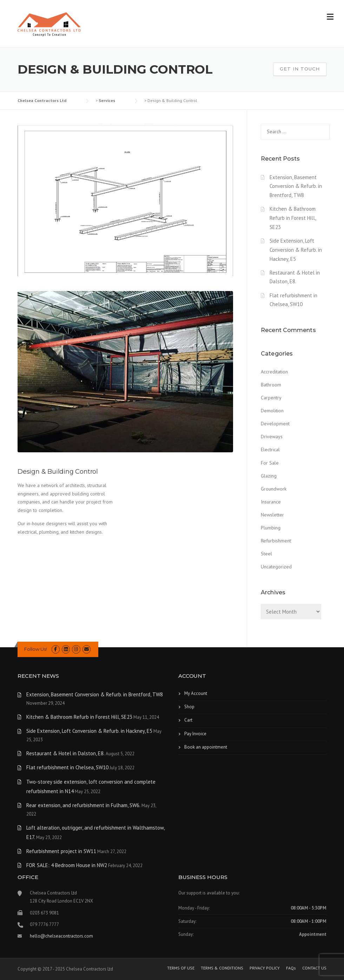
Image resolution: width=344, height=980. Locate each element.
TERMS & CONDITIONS (222, 968)
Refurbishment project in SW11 (61, 851)
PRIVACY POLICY (265, 968)
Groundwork (274, 489)
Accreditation (274, 372)
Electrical (270, 450)
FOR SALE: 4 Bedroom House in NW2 (67, 865)
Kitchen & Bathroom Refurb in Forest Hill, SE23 (293, 218)
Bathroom (271, 385)
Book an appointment (206, 747)
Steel (266, 554)
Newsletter (272, 515)
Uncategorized (276, 567)
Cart (188, 720)
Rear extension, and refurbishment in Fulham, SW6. (83, 805)
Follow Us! (36, 649)
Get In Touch (300, 69)
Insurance (271, 502)
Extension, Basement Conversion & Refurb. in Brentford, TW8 (296, 186)
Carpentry (271, 398)
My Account (196, 693)
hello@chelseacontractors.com (61, 936)
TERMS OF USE (181, 968)
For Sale (270, 463)
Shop (189, 707)
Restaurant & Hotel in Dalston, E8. (65, 753)
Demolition (272, 411)
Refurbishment (276, 541)
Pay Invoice (195, 734)
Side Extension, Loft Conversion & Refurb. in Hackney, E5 (296, 250)
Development (275, 424)
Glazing (269, 476)
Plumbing (271, 528)
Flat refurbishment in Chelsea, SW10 (67, 767)
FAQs (291, 968)
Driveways (272, 437)
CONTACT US (314, 968)
